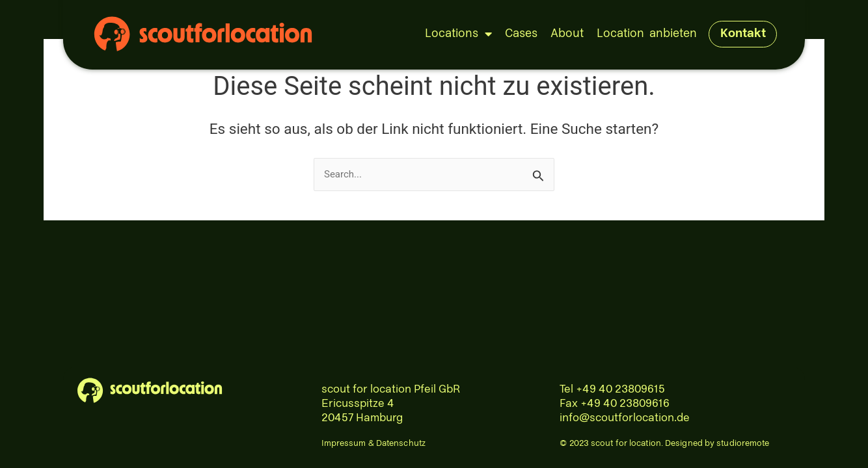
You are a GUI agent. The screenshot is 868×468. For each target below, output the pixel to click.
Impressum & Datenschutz (373, 444)
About (567, 34)
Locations (458, 34)
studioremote (743, 444)
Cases (521, 34)
